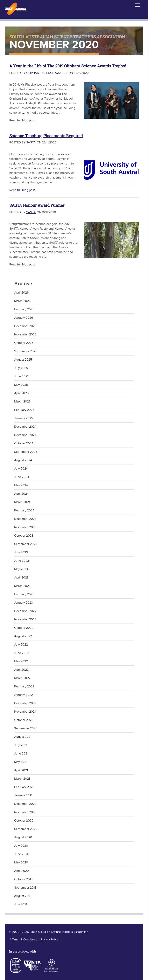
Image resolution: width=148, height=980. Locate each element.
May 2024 (21, 485)
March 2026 (22, 301)
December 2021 (25, 703)
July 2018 (21, 904)
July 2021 (21, 745)
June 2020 (22, 854)
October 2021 (23, 720)
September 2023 (26, 544)
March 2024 (22, 502)
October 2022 (24, 628)
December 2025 (25, 326)
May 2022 (21, 661)
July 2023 (21, 552)
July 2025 (21, 368)
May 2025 (21, 385)
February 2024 (24, 510)
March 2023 (22, 586)
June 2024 (22, 477)
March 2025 (22, 402)
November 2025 (25, 334)
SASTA (31, 142)
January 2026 (24, 318)
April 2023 (21, 578)
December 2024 (25, 427)
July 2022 (21, 645)
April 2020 (21, 871)
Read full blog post (22, 120)
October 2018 (23, 879)
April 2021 (21, 770)
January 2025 (24, 418)
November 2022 (25, 619)
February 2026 (24, 309)
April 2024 (21, 494)
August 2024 (23, 460)
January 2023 (24, 603)
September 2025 (26, 351)
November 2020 (25, 812)
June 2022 (22, 653)
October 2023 (24, 536)
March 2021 (22, 779)
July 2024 (21, 469)
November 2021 (25, 712)
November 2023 (25, 527)
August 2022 (23, 636)
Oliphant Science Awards (47, 73)
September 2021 (25, 728)
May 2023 (21, 569)
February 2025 (24, 410)
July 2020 (21, 846)
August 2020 (23, 837)
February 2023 (24, 594)
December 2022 (25, 611)
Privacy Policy (49, 939)
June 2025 (22, 376)
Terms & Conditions (25, 939)
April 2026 (21, 293)
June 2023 (22, 561)
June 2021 (21, 754)
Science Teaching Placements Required (46, 136)
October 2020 (24, 821)
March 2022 (22, 678)
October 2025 (24, 343)
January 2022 (24, 695)
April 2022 (21, 670)
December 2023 (25, 519)
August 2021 (23, 737)
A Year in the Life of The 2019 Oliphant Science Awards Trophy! (68, 66)
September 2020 (26, 829)
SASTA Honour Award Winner (37, 205)
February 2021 (24, 787)
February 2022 (24, 686)
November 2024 (25, 435)
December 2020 (25, 804)
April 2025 (21, 393)
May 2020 (21, 862)
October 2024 (24, 443)
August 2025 (23, 360)
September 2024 (26, 452)
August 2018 (23, 896)
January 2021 (23, 795)
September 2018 (25, 888)
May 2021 (21, 762)
